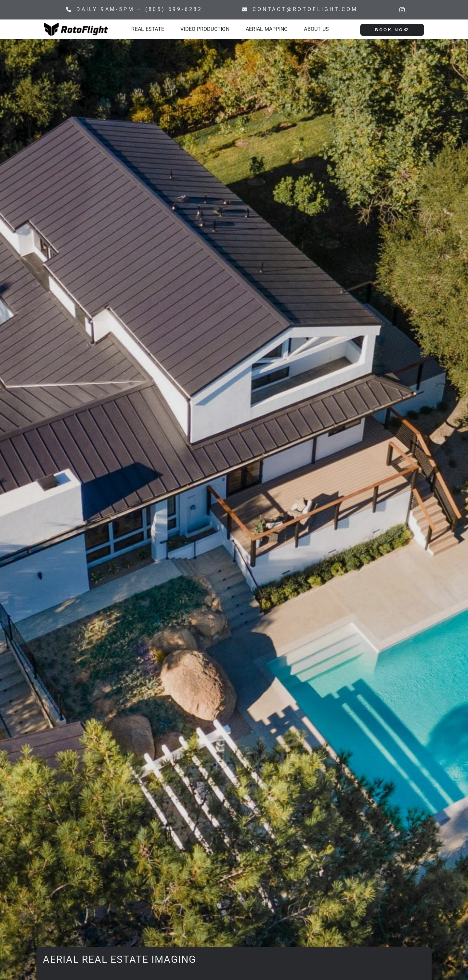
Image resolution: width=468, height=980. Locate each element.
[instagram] (402, 10)
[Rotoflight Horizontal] (76, 25)
